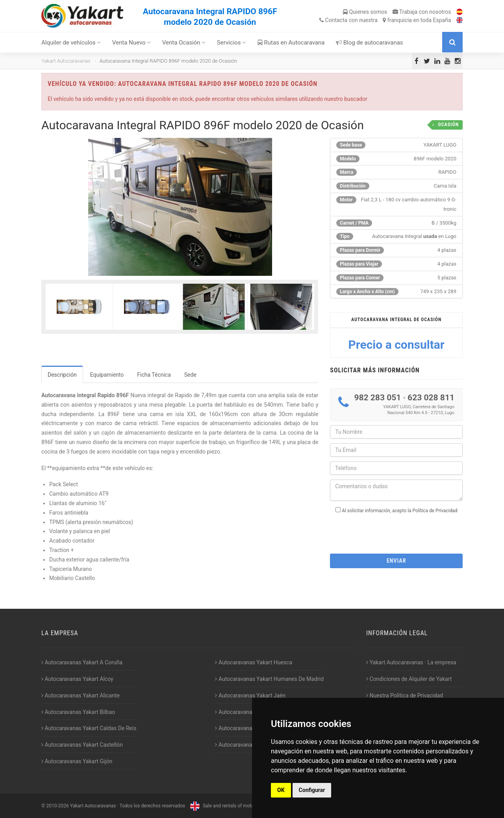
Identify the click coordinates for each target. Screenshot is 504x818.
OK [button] (281, 790)
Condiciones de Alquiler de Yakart (409, 679)
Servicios (232, 43)
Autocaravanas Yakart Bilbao (78, 712)
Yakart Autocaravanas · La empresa (411, 662)
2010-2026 (57, 806)
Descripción (62, 375)
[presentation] (397, 531)
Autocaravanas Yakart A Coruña (82, 662)
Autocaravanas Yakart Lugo (250, 712)
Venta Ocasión (184, 43)
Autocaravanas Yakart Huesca (254, 662)
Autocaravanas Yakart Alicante (81, 695)
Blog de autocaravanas (370, 43)
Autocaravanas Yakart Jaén (250, 695)
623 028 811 (431, 398)
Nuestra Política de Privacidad (405, 695)
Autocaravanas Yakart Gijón (77, 761)
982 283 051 (377, 398)
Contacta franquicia (385, 20)
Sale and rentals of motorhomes (229, 806)
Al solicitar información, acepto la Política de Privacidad (399, 511)
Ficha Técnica (154, 375)
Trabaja (422, 12)
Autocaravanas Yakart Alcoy (77, 679)
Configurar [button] (312, 790)
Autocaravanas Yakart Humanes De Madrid (269, 679)
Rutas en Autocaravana (291, 43)
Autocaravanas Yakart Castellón (82, 745)
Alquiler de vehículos (71, 43)
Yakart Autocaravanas (66, 61)
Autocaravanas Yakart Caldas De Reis (89, 728)
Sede (190, 375)
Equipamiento (107, 375)
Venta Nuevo (132, 43)
